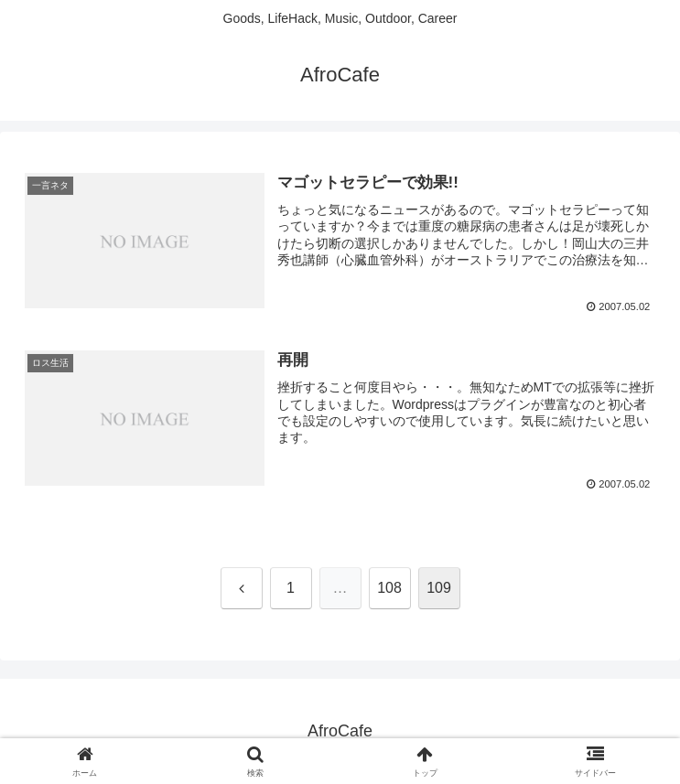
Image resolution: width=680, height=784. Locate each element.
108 (389, 588)
